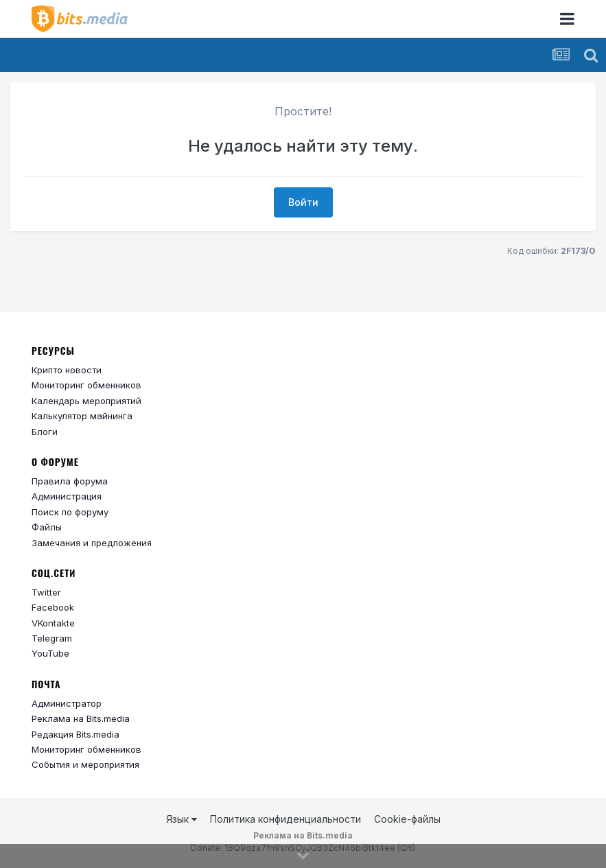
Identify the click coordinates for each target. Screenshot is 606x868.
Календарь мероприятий (86, 401)
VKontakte (53, 623)
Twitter (46, 592)
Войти (303, 202)
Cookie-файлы (407, 819)
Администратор (67, 703)
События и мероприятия (85, 764)
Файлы (47, 527)
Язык (182, 819)
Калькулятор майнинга (82, 416)
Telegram (52, 638)
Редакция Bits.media (75, 734)
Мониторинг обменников (86, 385)
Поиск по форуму (70, 512)
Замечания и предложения (92, 543)
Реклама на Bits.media (81, 718)
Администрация (67, 496)
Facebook (53, 607)
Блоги (45, 432)
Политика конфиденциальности (285, 819)
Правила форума (70, 481)
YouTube (50, 653)
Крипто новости (67, 370)
